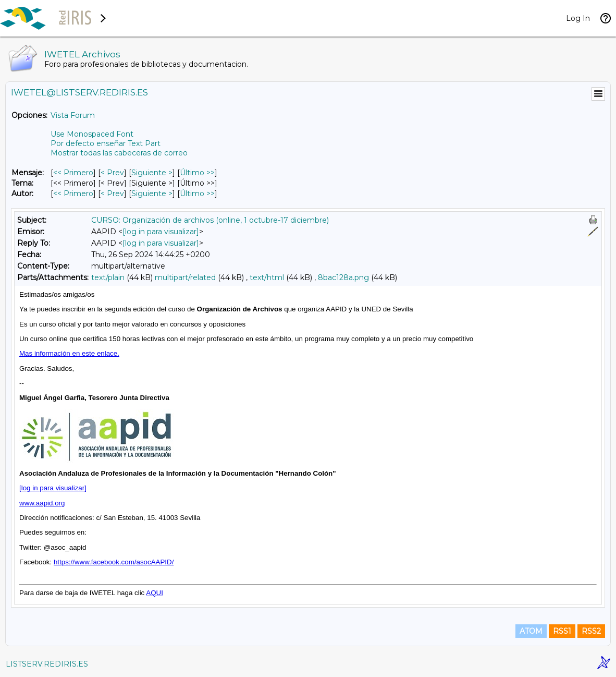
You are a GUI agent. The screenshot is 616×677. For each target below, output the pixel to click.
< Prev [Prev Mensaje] (112, 173)
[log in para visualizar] (161, 232)
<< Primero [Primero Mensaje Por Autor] (73, 194)
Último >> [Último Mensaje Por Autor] (197, 194)
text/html (267, 277)
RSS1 (562, 631)
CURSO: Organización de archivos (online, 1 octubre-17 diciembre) (210, 220)
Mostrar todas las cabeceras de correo (119, 153)
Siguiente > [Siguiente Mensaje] (152, 173)
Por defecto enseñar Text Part (106, 143)
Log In (578, 18)
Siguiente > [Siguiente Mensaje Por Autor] (152, 194)
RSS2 (591, 631)
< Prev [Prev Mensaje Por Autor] (112, 194)
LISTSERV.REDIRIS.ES (47, 664)
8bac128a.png (343, 277)
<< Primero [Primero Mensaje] (73, 173)
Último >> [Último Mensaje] (197, 173)
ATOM (531, 631)
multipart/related (185, 277)
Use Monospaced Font (92, 134)
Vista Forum (73, 115)
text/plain (108, 277)
